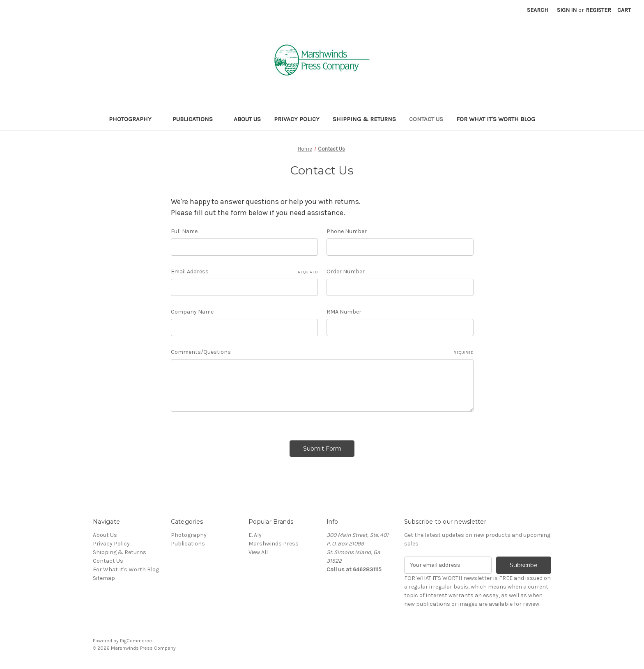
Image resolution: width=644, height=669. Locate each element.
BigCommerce (136, 641)
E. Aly (255, 535)
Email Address (244, 272)
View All (258, 552)
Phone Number (347, 231)
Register (598, 10)
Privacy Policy (297, 119)
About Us (247, 119)
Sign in (567, 10)
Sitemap (104, 578)
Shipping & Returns (364, 119)
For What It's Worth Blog (496, 119)
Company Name (192, 312)
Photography (134, 119)
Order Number (346, 271)
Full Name (184, 231)
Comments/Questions (322, 352)
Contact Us (426, 119)
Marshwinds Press (274, 544)
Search (537, 10)
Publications (197, 119)
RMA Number (344, 312)
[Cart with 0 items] (624, 10)
